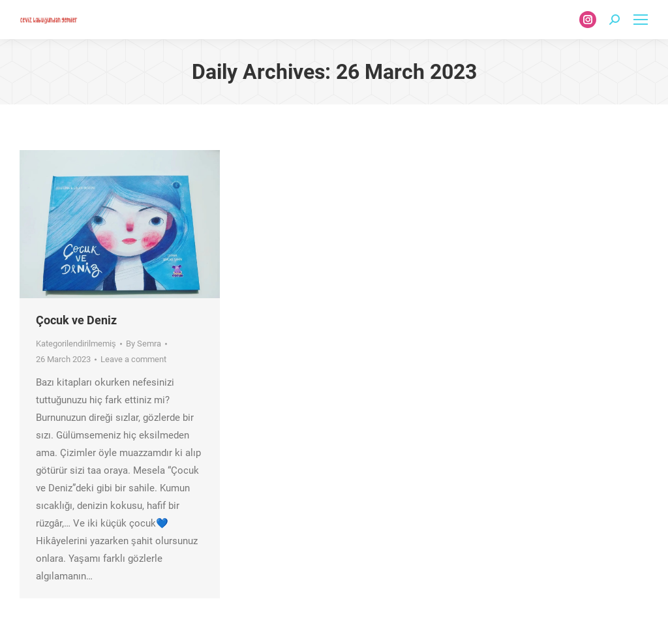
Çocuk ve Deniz (76, 320)
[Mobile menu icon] (641, 20)
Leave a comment (133, 359)
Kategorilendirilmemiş (76, 344)
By (144, 344)
